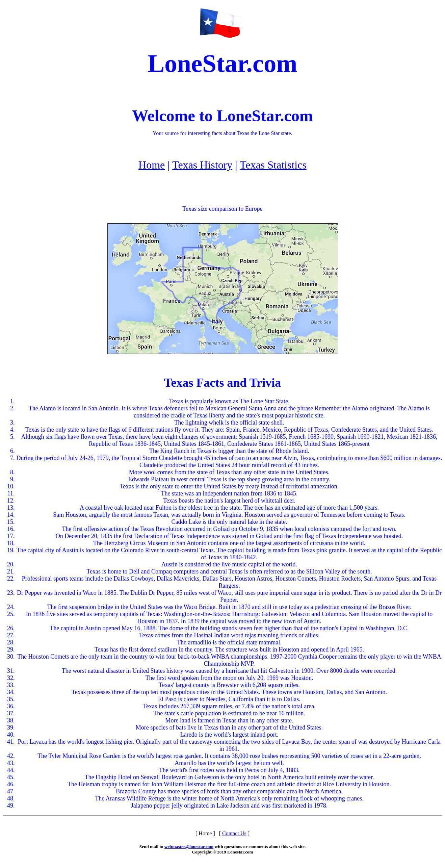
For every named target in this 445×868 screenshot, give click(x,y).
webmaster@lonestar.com (189, 847)
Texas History (202, 165)
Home (152, 165)
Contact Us (234, 833)
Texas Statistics (273, 165)
